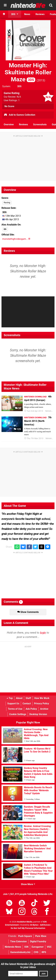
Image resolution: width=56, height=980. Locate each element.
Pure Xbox (41, 936)
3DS (19, 86)
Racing (7, 203)
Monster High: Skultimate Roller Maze (28, 72)
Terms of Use (15, 709)
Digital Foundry (38, 941)
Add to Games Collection (19, 115)
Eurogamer (38, 947)
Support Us (13, 704)
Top (10, 698)
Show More (28, 884)
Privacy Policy (42, 704)
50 (18, 408)
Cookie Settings (18, 714)
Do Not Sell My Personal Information (28, 928)
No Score (9, 106)
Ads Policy (31, 709)
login (43, 633)
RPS (44, 952)
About (19, 698)
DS (5, 229)
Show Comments (28, 612)
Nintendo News (13, 947)
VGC (49, 947)
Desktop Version (38, 714)
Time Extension (18, 941)
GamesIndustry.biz (20, 952)
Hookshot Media (25, 922)
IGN (26, 947)
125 (17, 429)
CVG (36, 952)
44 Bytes (34, 925)
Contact (27, 704)
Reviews (23, 124)
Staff (28, 698)
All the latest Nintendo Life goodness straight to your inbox (28, 966)
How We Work (42, 698)
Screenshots (40, 124)
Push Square (25, 936)
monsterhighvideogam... (16, 239)
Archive (44, 709)
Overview (9, 124)
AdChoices (45, 925)
